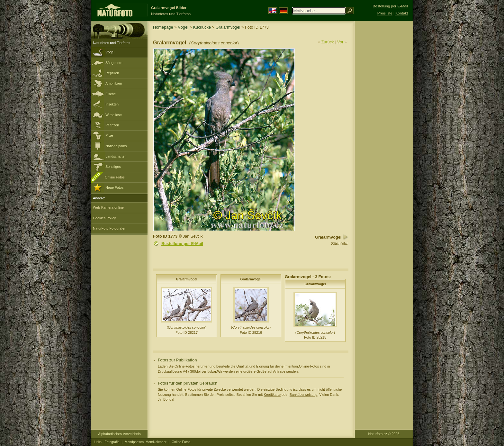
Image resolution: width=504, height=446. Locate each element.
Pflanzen (112, 125)
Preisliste (385, 13)
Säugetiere (114, 63)
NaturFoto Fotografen (110, 228)
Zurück (328, 42)
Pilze (109, 135)
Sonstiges (113, 167)
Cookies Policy (104, 218)
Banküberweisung (303, 395)
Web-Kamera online (108, 207)
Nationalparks (116, 146)
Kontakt (402, 13)
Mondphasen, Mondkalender (146, 442)
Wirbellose (114, 115)
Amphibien (114, 83)
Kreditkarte (272, 395)
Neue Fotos (114, 187)
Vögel (110, 52)
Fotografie (112, 442)
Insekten (112, 104)
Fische (111, 94)
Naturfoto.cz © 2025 (384, 434)
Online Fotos (115, 177)
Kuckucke (202, 27)
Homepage (163, 27)
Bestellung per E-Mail (182, 244)
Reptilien (112, 73)
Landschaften (116, 156)
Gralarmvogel (228, 27)
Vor (340, 42)
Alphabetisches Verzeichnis (119, 434)
